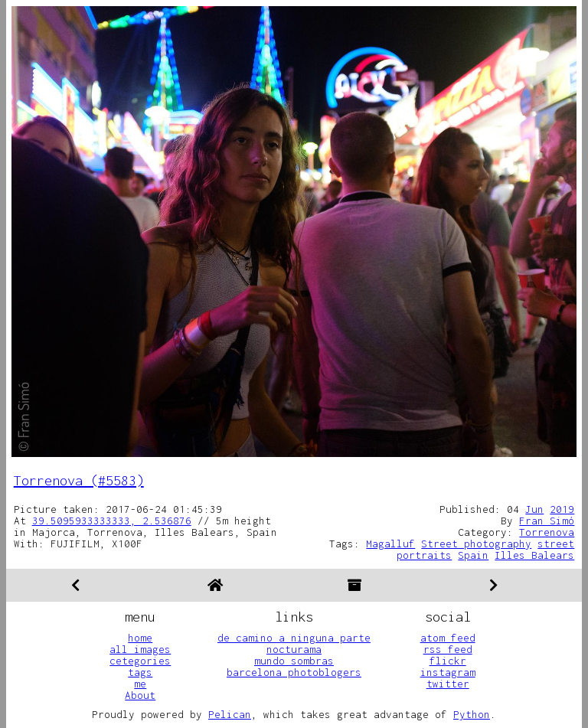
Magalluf (390, 544)
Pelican (230, 714)
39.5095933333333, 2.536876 (112, 521)
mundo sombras (294, 661)
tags (140, 672)
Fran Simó (547, 521)
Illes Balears (534, 555)
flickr (448, 661)
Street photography (476, 544)
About (140, 695)
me (140, 684)
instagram (448, 672)
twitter (448, 684)
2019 (562, 509)
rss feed (448, 649)
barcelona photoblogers (294, 672)
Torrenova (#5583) (79, 480)
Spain (473, 555)
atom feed (448, 638)
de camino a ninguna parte (294, 638)
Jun (534, 509)
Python (472, 714)
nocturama (294, 649)
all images (140, 649)
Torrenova (547, 532)
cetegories (140, 661)
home (140, 638)
